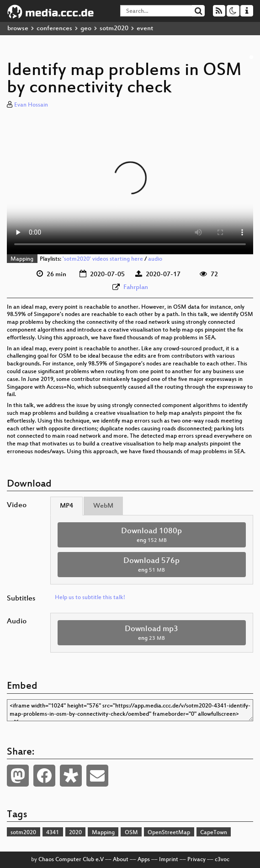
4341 (53, 833)
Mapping (22, 259)
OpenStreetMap (169, 833)
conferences (54, 29)
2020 (75, 833)
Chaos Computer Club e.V (71, 860)
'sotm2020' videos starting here (103, 259)
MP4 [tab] (66, 506)
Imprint (169, 860)
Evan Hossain (31, 105)
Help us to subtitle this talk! (90, 598)
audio (155, 259)
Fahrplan (136, 287)
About (121, 860)
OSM (131, 833)
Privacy (196, 860)
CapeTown (214, 833)
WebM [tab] (103, 506)
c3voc (222, 860)
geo (86, 29)
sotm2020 (114, 29)
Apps (144, 860)
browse (18, 29)
